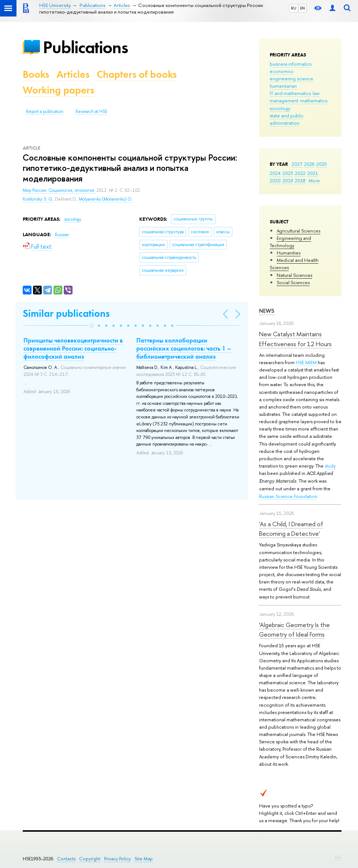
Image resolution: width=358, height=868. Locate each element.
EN (302, 8)
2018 (300, 180)
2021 (313, 173)
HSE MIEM (307, 362)
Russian (62, 235)
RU (294, 8)
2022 (300, 173)
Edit (338, 857)
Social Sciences (293, 282)
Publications (85, 47)
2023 (288, 173)
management (284, 100)
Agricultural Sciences (298, 231)
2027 (297, 164)
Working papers (58, 90)
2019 (288, 180)
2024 (275, 173)
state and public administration (287, 119)
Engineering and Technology (290, 242)
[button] (92, 326)
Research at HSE (91, 111)
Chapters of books (137, 74)
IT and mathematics (290, 93)
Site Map (144, 859)
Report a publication (45, 111)
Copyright (90, 859)
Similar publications (66, 313)
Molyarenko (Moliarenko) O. (106, 199)
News (267, 311)
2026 (309, 164)
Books (36, 74)
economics (281, 71)
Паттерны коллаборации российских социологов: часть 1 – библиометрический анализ (184, 348)
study (330, 466)
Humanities (289, 253)
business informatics (291, 64)
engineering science (291, 78)
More (314, 180)
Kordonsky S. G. (38, 199)
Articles (73, 74)
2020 (275, 180)
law (316, 93)
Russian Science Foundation (288, 496)
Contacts (66, 859)
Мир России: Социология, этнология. (60, 190)
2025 (322, 164)
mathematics (314, 100)
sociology (280, 108)
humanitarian (283, 86)
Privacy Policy (117, 859)
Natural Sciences (294, 275)
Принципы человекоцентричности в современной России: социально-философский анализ (73, 348)
